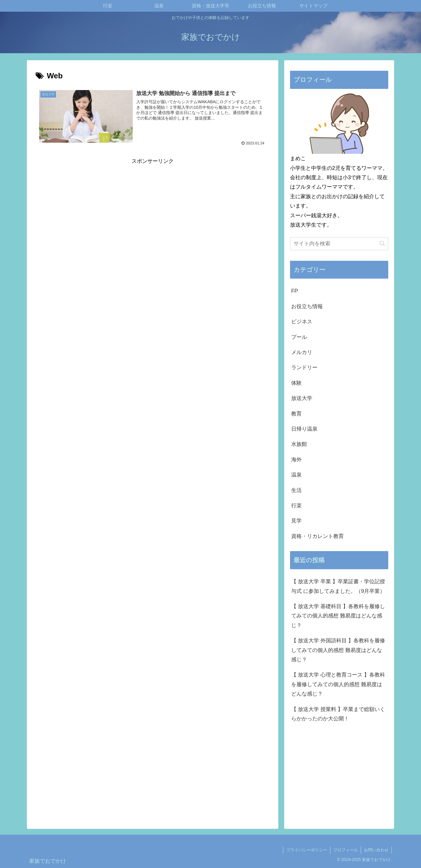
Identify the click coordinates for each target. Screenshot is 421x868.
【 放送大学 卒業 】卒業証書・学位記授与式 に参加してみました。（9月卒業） (338, 586)
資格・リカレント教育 (318, 536)
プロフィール (346, 850)
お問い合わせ (376, 850)
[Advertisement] (153, 207)
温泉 (296, 475)
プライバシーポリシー (307, 850)
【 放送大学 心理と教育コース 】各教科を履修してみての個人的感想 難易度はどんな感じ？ (338, 684)
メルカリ (302, 352)
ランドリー (304, 367)
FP (295, 291)
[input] (339, 244)
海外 (296, 460)
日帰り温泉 (304, 429)
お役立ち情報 (307, 306)
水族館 (299, 444)
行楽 (296, 505)
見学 (296, 521)
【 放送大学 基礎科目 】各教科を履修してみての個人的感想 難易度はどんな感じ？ (338, 616)
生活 (296, 490)
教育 (296, 414)
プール (299, 337)
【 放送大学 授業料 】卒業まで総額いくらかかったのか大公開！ (338, 714)
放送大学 (302, 398)
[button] (382, 243)
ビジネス (302, 322)
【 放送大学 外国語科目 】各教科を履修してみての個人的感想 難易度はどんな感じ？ (338, 650)
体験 (296, 383)
